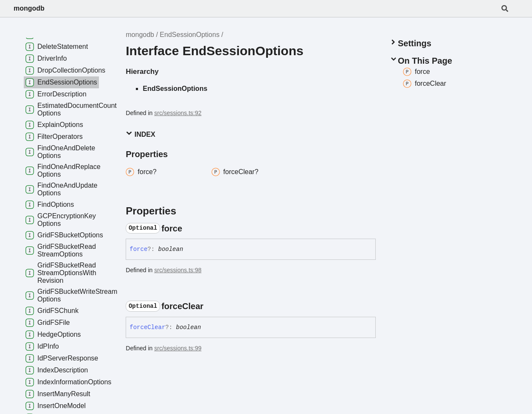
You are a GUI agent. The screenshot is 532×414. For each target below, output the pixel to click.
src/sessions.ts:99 (178, 348)
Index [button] (140, 134)
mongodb (29, 8)
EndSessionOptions (190, 35)
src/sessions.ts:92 (178, 113)
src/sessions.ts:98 (178, 270)
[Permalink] (190, 228)
